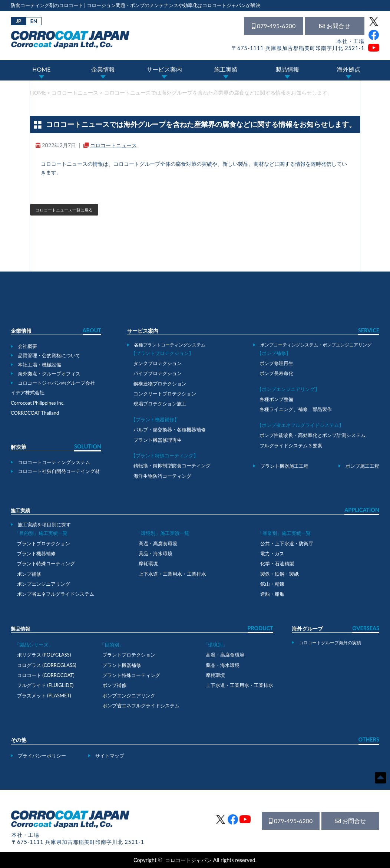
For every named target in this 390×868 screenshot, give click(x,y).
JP (19, 21)
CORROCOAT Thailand (35, 413)
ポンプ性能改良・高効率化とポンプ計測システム (313, 435)
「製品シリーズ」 (34, 645)
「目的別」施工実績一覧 (41, 533)
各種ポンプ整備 (276, 399)
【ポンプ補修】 (274, 353)
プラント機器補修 (36, 553)
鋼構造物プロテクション (160, 384)
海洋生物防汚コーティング (162, 476)
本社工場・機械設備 (39, 365)
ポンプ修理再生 (276, 363)
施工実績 (226, 69)
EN (34, 21)
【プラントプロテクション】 (162, 353)
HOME (41, 69)
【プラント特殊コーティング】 (165, 456)
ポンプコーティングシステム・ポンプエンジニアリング (316, 345)
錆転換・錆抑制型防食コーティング (172, 466)
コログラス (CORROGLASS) (47, 665)
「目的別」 (112, 645)
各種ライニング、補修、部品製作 (296, 409)
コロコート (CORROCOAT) (46, 675)
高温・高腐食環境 (158, 543)
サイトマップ (110, 756)
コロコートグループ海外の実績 (330, 642)
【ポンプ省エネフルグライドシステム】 (300, 425)
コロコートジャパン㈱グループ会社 (56, 383)
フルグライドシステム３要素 (291, 445)
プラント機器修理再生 (158, 440)
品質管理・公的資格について (49, 355)
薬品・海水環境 (156, 553)
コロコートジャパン (188, 860)
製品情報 (287, 69)
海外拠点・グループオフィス (49, 374)
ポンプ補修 (29, 574)
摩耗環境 (148, 563)
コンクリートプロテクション (165, 394)
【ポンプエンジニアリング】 (288, 389)
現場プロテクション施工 (160, 404)
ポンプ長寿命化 (276, 373)
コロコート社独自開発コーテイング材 (59, 471)
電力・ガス (272, 553)
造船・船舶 (272, 594)
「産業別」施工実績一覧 (284, 533)
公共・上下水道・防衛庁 (287, 543)
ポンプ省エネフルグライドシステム (56, 594)
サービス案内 (164, 69)
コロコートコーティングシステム (54, 462)
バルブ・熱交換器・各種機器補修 (170, 430)
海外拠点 (348, 69)
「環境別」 (215, 645)
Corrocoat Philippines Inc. (38, 403)
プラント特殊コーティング (46, 563)
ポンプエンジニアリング (44, 584)
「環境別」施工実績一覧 (163, 533)
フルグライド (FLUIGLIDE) (45, 685)
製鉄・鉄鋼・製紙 (280, 574)
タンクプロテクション (158, 363)
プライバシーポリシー (42, 756)
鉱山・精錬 (272, 584)
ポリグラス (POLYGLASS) (44, 655)
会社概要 (27, 346)
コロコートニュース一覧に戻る (64, 210)
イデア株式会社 (28, 392)
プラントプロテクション (44, 543)
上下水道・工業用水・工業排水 (172, 574)
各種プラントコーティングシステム (170, 345)
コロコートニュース (113, 145)
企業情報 (103, 69)
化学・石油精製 (277, 563)
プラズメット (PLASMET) (44, 696)
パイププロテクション (158, 373)
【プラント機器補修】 (155, 420)
